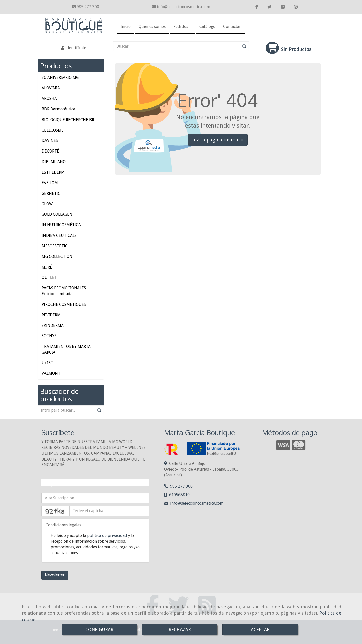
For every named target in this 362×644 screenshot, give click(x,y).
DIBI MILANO (54, 162)
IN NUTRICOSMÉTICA (61, 225)
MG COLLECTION (57, 257)
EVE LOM (50, 183)
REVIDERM (51, 315)
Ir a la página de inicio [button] (218, 140)
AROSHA (49, 99)
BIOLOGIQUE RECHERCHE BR (68, 120)
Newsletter (55, 575)
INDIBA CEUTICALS (59, 235)
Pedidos (183, 27)
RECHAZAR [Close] (180, 630)
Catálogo (207, 27)
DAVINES (50, 141)
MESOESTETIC (55, 246)
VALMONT (51, 373)
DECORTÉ (50, 151)
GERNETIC (51, 193)
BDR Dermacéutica (58, 109)
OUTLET (49, 277)
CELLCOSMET (54, 130)
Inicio (126, 27)
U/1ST (47, 363)
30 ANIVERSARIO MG (60, 77)
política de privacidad (107, 535)
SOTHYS (49, 336)
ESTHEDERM (53, 172)
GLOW (47, 204)
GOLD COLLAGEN (57, 214)
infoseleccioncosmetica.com (184, 7)
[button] (74, 48)
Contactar (232, 27)
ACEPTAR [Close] (260, 630)
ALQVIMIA (51, 88)
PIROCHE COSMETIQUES (64, 304)
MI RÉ (47, 267)
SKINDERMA (53, 326)
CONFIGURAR (99, 630)
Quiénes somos (152, 27)
